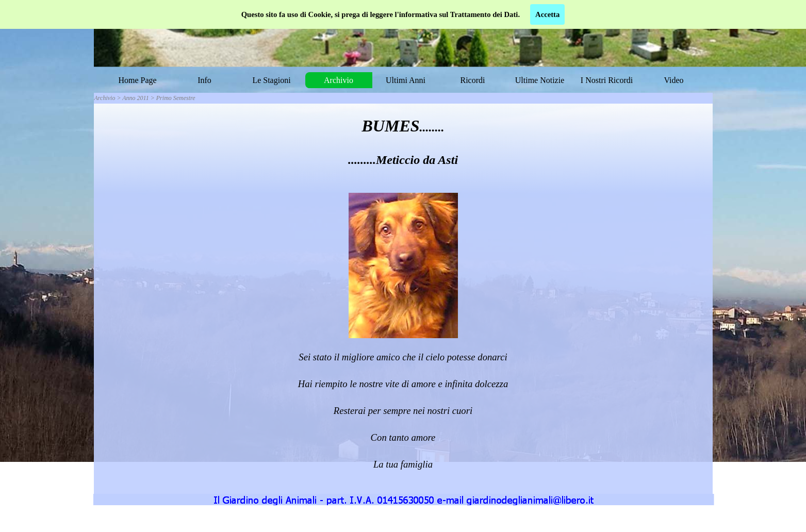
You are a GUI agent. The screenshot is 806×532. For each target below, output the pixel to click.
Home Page (137, 80)
